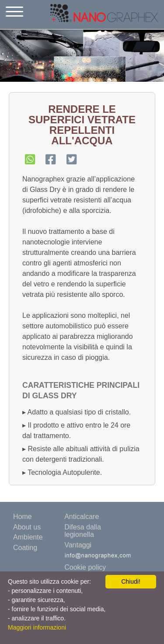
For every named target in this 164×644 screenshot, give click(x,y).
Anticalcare (82, 517)
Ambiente (28, 537)
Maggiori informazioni (37, 627)
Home (23, 517)
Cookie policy (85, 567)
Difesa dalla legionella (83, 531)
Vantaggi (78, 545)
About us (27, 527)
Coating (25, 548)
